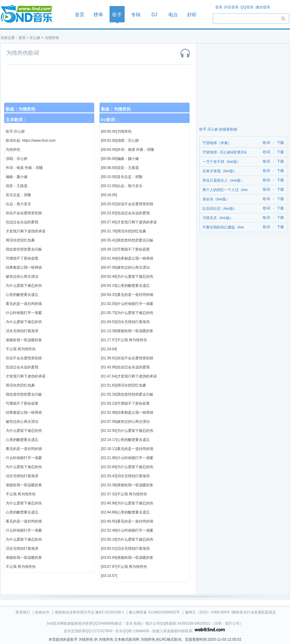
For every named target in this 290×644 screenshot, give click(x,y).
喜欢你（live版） (216, 199)
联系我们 (23, 612)
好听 (192, 15)
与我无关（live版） (218, 218)
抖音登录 (231, 7)
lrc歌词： (110, 120)
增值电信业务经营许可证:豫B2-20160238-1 (89, 612)
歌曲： (21, 109)
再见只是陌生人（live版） (223, 180)
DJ (155, 15)
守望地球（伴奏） (217, 143)
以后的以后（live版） (220, 209)
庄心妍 (35, 38)
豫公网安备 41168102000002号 (154, 612)
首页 (30, 14)
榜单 (98, 15)
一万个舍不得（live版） (221, 162)
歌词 (265, 143)
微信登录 (263, 7)
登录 (219, 7)
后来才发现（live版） (220, 171)
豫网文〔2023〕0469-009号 (207, 612)
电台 (173, 15)
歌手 (117, 15)
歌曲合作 (42, 612)
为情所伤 (52, 38)
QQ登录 (247, 7)
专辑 (136, 15)
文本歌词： (16, 120)
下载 (280, 143)
